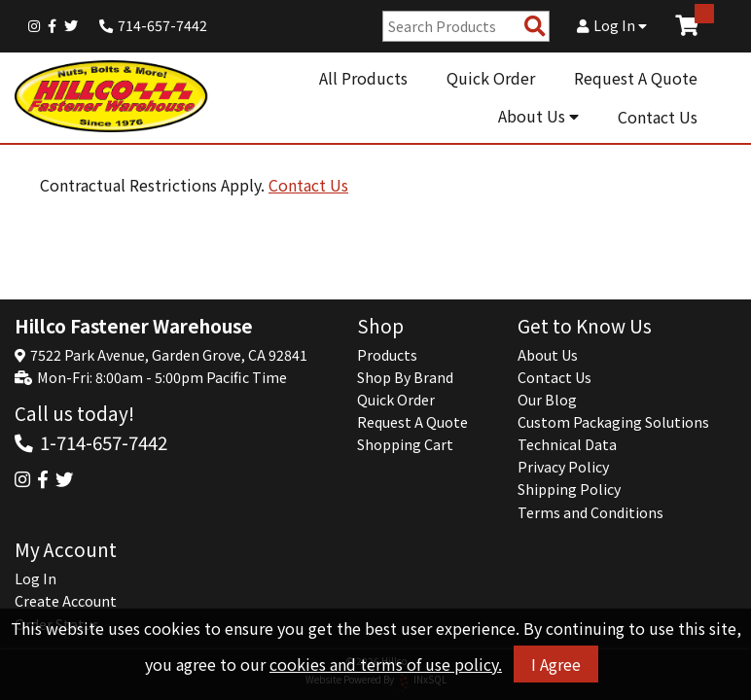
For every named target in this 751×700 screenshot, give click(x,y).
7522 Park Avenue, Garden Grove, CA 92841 (169, 355)
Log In (612, 25)
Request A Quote (636, 78)
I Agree (556, 664)
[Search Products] (535, 27)
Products (387, 355)
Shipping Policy (569, 489)
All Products (363, 78)
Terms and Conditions (590, 512)
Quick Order (491, 78)
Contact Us (658, 117)
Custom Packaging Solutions (613, 422)
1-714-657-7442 (104, 442)
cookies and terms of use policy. (386, 664)
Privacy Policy (563, 467)
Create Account (66, 601)
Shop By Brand (405, 377)
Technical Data (567, 444)
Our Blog (547, 400)
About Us (538, 116)
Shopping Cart (405, 444)
